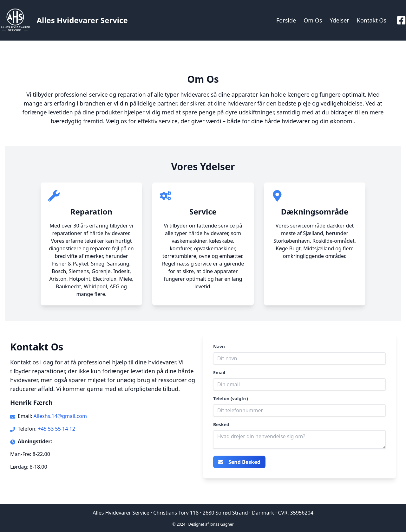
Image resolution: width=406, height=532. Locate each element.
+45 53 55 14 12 (56, 429)
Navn (219, 346)
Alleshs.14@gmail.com (60, 416)
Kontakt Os (372, 20)
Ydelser (339, 20)
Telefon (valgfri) (231, 398)
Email (219, 372)
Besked (221, 424)
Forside (286, 20)
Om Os (313, 20)
